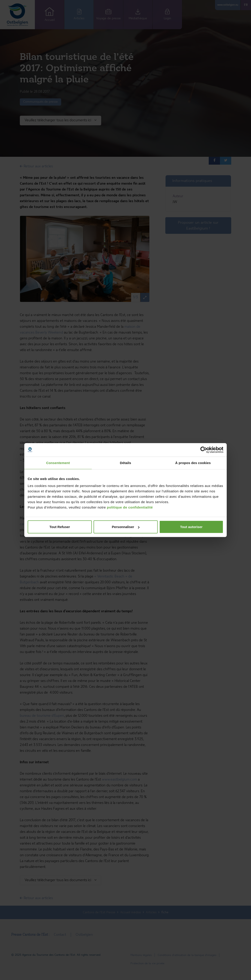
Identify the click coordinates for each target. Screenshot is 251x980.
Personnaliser (126, 527)
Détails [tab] (126, 463)
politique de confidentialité (130, 507)
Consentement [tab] (58, 463)
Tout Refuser (60, 527)
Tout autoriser (191, 527)
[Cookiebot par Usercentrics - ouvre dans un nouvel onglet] (204, 450)
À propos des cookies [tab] (193, 463)
